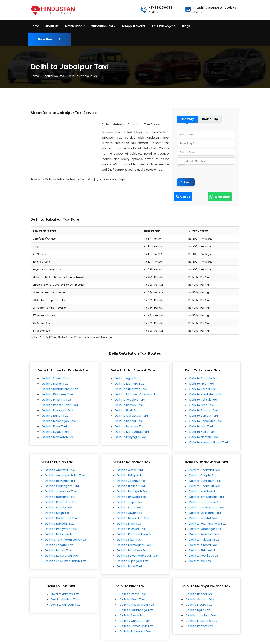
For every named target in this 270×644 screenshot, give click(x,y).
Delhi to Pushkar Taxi (131, 529)
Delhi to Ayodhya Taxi (130, 400)
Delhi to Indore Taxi (199, 605)
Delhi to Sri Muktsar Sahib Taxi (65, 561)
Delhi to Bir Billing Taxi (57, 400)
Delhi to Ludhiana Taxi (60, 497)
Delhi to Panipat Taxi (204, 410)
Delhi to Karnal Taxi (203, 389)
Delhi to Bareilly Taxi (129, 405)
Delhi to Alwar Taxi (129, 513)
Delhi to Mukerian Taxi (60, 534)
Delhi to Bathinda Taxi (60, 481)
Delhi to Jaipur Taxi (130, 502)
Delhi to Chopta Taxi (203, 475)
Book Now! (49, 39)
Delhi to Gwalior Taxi (200, 599)
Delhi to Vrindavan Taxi (131, 389)
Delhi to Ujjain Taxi (198, 610)
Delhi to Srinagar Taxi (66, 605)
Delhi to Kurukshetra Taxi (207, 394)
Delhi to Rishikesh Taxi (204, 550)
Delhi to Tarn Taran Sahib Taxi (66, 540)
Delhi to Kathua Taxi (65, 599)
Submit (186, 182)
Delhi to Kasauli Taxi (55, 432)
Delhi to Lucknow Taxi (130, 426)
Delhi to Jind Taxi (201, 426)
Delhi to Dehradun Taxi (205, 481)
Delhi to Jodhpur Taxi (131, 481)
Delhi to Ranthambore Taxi (135, 534)
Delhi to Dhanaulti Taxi (204, 486)
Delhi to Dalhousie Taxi (57, 394)
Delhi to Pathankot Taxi (61, 502)
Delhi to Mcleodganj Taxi (59, 421)
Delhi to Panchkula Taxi (205, 421)
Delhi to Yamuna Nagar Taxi (208, 442)
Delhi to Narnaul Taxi (204, 437)
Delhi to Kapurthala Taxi (61, 556)
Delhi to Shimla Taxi (55, 378)
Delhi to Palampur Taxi (57, 410)
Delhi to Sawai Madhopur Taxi (137, 556)
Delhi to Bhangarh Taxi (132, 491)
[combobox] (181, 161)
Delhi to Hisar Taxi (202, 384)
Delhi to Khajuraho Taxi (201, 621)
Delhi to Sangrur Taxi (59, 545)
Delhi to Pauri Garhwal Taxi (208, 524)
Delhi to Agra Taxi (127, 378)
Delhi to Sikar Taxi (129, 540)
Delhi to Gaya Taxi (132, 599)
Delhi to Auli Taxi (200, 561)
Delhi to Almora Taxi (203, 545)
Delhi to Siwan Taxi (132, 615)
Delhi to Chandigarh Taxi (62, 486)
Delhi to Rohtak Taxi (203, 400)
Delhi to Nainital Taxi (203, 518)
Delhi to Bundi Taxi (129, 566)
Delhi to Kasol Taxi (54, 426)
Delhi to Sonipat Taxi (203, 416)
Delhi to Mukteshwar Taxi (206, 508)
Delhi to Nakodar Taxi (59, 524)
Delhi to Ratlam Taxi (199, 626)
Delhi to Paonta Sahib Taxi (60, 405)
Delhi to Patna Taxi (132, 594)
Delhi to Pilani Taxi (129, 524)
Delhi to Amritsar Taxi (60, 470)
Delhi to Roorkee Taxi (204, 556)
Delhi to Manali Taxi (55, 384)
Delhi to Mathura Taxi (129, 384)
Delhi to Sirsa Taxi (201, 405)
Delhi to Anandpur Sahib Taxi (65, 475)
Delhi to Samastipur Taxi (136, 626)
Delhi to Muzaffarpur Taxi (137, 605)
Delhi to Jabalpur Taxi (201, 615)
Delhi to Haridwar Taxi (204, 491)
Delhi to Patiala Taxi (58, 508)
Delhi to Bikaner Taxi (131, 486)
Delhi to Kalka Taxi (202, 432)
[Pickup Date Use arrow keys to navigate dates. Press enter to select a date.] (206, 152)
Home (35, 76)
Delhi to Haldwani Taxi (204, 540)
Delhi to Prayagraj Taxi (130, 437)
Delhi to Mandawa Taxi (132, 550)
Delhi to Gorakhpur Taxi (131, 416)
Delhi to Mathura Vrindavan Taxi (137, 394)
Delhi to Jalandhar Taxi (61, 491)
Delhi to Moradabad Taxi (132, 432)
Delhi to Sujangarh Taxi (132, 561)
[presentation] (204, 172)
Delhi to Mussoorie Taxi (205, 513)
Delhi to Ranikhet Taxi (204, 534)
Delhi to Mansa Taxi (58, 550)
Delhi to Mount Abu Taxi (133, 518)
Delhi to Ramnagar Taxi (205, 529)
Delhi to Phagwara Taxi (61, 529)
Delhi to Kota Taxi (129, 508)
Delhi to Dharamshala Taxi (60, 389)
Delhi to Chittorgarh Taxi (134, 545)
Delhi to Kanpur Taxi (129, 421)
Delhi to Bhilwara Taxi (131, 497)
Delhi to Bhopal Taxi (199, 594)
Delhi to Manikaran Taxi (58, 437)
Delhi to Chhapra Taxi (135, 621)
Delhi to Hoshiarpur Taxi (61, 518)
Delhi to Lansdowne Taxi (206, 502)
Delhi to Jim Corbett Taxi (206, 497)
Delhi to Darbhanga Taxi (136, 610)
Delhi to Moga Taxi (57, 513)
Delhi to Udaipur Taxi (131, 475)
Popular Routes (53, 76)
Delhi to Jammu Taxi (65, 594)
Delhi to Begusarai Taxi (135, 631)
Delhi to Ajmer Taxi (130, 470)
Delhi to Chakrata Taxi (204, 470)
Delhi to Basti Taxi (127, 410)
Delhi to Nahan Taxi (55, 416)
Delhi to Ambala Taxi (204, 378)
